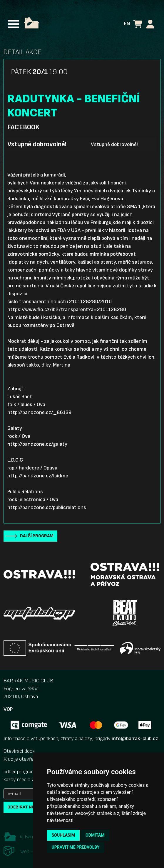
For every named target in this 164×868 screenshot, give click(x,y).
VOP (8, 709)
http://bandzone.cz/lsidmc (38, 476)
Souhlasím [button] (63, 835)
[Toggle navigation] (14, 24)
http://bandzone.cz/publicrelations (47, 507)
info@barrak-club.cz (135, 739)
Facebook (23, 127)
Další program (37, 536)
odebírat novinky (27, 807)
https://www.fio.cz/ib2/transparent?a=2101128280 (67, 310)
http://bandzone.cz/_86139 (39, 412)
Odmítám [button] (95, 835)
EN (127, 24)
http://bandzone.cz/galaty (37, 444)
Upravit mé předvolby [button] (76, 847)
